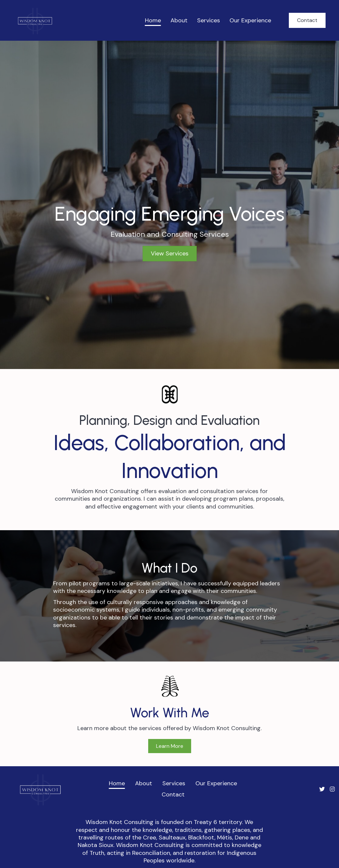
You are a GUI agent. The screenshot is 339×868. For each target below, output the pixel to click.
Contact (173, 794)
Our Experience (250, 20)
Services (209, 20)
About (179, 20)
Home (153, 20)
